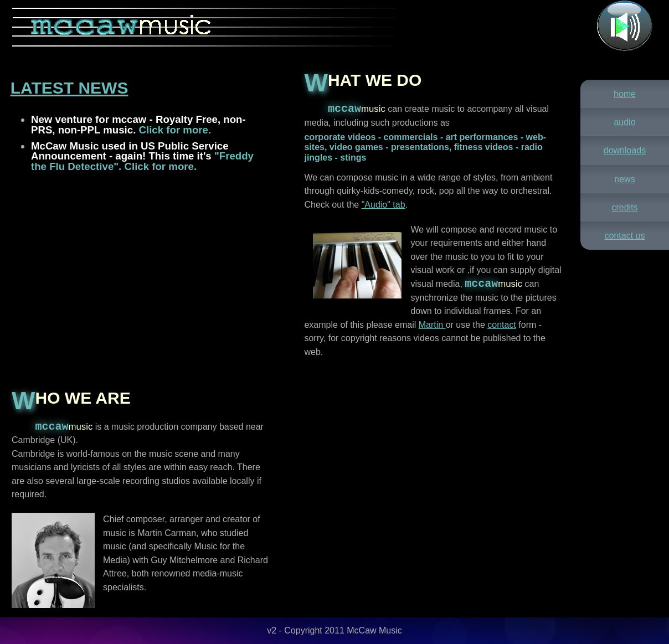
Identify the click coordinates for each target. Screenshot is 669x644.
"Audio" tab (384, 205)
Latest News (70, 88)
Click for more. (173, 130)
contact (502, 325)
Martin (432, 325)
